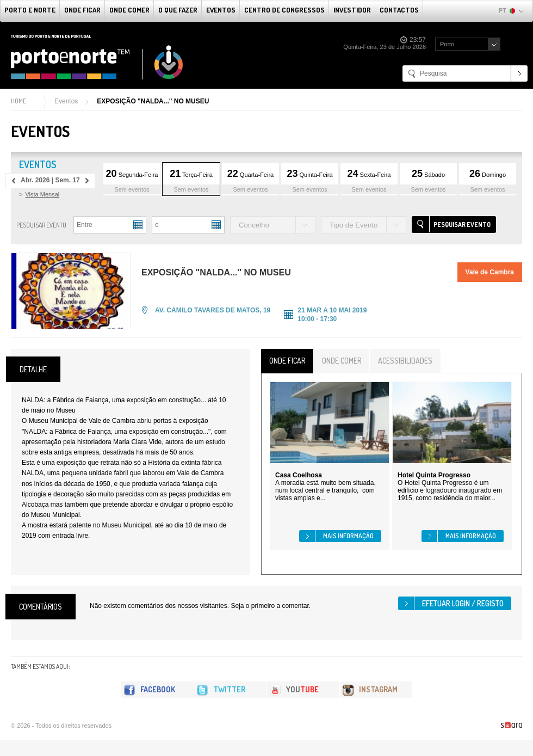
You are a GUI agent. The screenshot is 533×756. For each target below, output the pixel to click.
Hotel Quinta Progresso (434, 475)
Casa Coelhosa (299, 475)
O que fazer (178, 10)
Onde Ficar (82, 10)
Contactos (399, 10)
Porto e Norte (30, 10)
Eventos (221, 10)
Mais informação (348, 536)
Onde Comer (129, 10)
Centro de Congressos (284, 10)
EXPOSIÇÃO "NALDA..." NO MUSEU (153, 101)
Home (18, 101)
